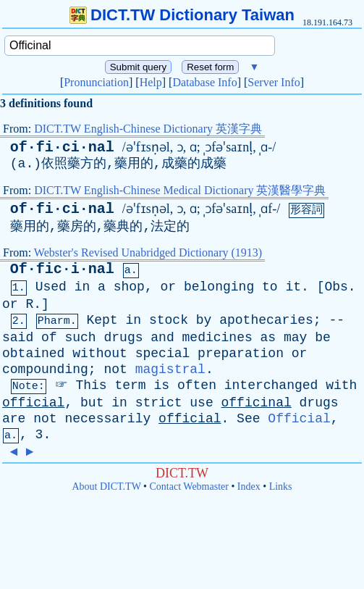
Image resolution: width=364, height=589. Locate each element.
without (100, 354)
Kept (102, 320)
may (295, 338)
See (248, 419)
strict (159, 403)
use (201, 403)
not (115, 369)
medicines (217, 338)
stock (169, 320)
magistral (170, 369)
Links (281, 486)
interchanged (271, 385)
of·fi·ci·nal (62, 147)
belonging (219, 287)
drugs (123, 338)
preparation (241, 354)
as (268, 338)
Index (249, 486)
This (91, 385)
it (293, 287)
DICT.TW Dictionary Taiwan (182, 15)
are (14, 419)
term (130, 385)
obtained (33, 354)
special (163, 354)
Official (299, 419)
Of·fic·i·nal (62, 269)
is (162, 385)
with (341, 385)
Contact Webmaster (189, 486)
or (169, 287)
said (18, 338)
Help (151, 82)
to (270, 287)
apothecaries (266, 320)
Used (51, 287)
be (323, 338)
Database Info (204, 82)
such (80, 338)
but (92, 403)
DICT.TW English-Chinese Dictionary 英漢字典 (148, 129)
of (49, 338)
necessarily (107, 419)
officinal (257, 403)
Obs (336, 287)
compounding (45, 369)
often (197, 385)
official (33, 403)
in (82, 287)
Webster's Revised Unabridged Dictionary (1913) (148, 252)
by (204, 320)
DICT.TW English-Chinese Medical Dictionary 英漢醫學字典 (180, 190)
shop (129, 287)
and (162, 338)
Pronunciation (96, 82)
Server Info (274, 82)
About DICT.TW (106, 486)
